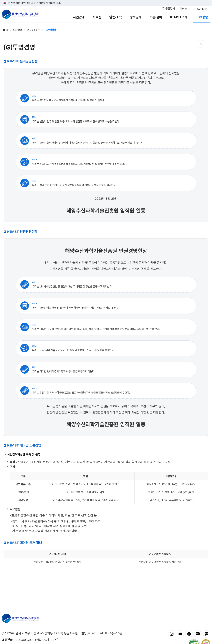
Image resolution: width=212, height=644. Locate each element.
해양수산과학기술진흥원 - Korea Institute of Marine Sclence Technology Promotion (20, 14)
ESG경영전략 (33, 30)
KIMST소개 (179, 17)
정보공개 (136, 17)
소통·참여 (156, 17)
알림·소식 (116, 17)
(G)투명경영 (50, 30)
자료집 (97, 17)
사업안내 (79, 17)
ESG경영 (202, 17)
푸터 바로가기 (106, 0)
